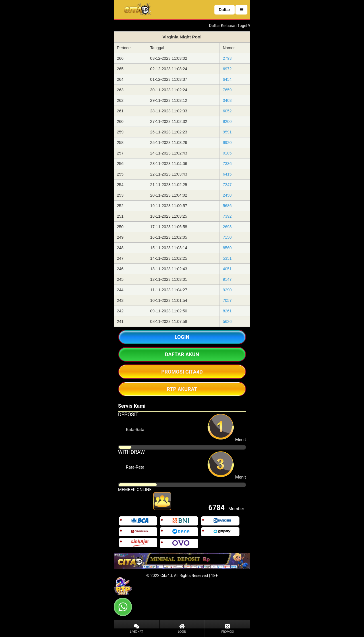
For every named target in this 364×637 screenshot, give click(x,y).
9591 (227, 132)
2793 (227, 58)
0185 (227, 153)
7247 (227, 185)
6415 (227, 174)
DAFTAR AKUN (182, 354)
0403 (227, 100)
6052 (227, 111)
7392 (227, 216)
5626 (227, 321)
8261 (227, 311)
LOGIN (182, 337)
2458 (227, 195)
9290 (227, 290)
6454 (227, 79)
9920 (227, 143)
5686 (227, 206)
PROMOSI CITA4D (182, 372)
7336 (227, 164)
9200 (227, 121)
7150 (227, 237)
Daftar (224, 10)
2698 (227, 227)
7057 (227, 300)
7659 (227, 90)
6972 (227, 69)
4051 (227, 269)
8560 (227, 248)
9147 (227, 279)
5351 (227, 258)
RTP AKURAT (182, 389)
